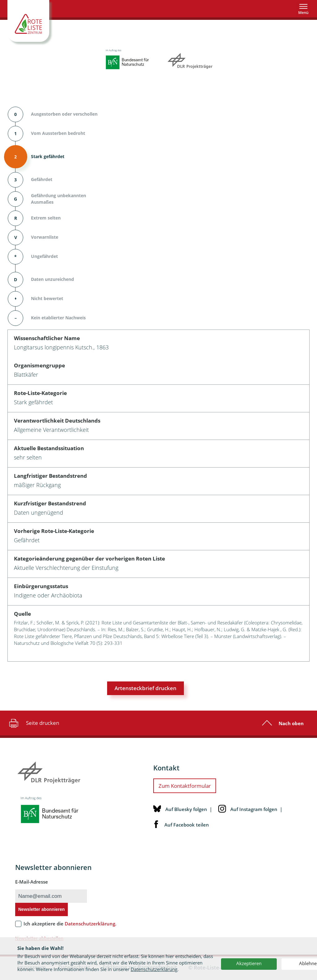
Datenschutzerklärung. (91, 924)
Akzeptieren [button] (249, 963)
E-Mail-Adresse (32, 882)
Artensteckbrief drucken (145, 688)
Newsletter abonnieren (41, 909)
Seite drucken (33, 723)
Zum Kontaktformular (185, 786)
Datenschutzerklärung (154, 969)
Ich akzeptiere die (70, 924)
